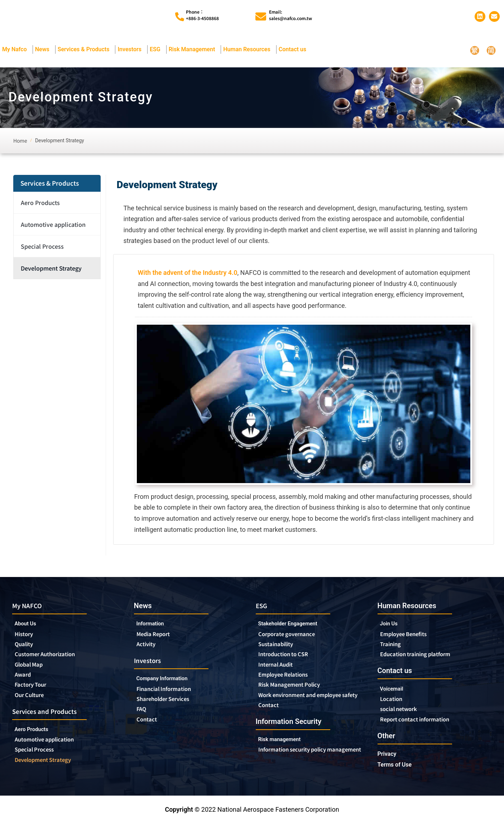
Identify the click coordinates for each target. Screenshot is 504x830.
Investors (131, 51)
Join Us (391, 625)
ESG (157, 51)
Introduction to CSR (288, 658)
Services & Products (85, 51)
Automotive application (55, 225)
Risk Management (194, 51)
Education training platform (423, 657)
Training (393, 647)
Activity (148, 647)
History (26, 636)
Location (393, 703)
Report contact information (422, 725)
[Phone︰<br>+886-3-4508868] (180, 17)
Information (153, 625)
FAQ (143, 714)
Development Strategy (51, 269)
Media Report (157, 636)
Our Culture (33, 701)
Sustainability (280, 647)
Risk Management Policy (296, 690)
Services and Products (50, 717)
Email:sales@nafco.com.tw (291, 15)
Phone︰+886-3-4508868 (202, 15)
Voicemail (394, 692)
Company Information (170, 682)
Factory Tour (34, 690)
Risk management (284, 753)
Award (25, 679)
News (44, 51)
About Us (28, 625)
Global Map (32, 668)
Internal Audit (280, 668)
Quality (26, 647)
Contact (148, 725)
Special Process (42, 247)
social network (403, 714)
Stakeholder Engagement (295, 625)
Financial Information (172, 693)
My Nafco (16, 51)
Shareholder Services (171, 703)
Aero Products (42, 204)
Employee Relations (289, 679)
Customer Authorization (52, 658)
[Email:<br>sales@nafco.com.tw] (261, 17)
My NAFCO (30, 607)
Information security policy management (300, 768)
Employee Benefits (409, 636)
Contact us (294, 51)
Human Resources (248, 51)
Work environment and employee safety (310, 704)
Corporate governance (295, 636)
